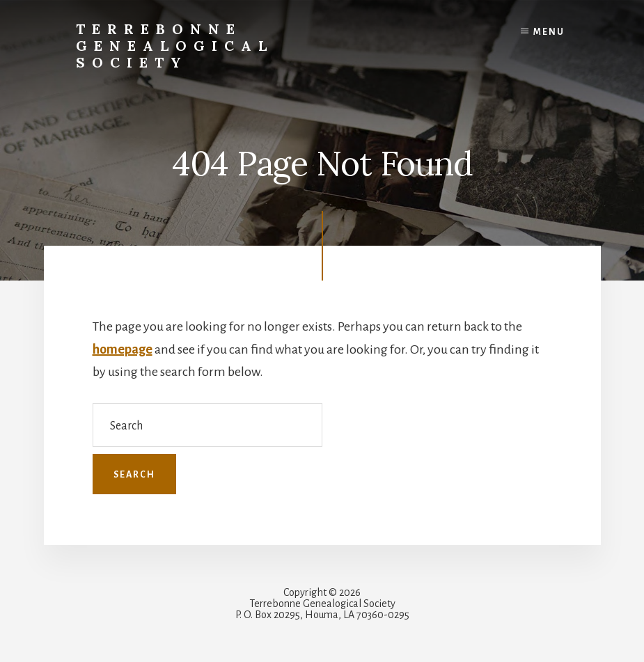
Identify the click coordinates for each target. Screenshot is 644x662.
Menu (549, 32)
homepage (123, 349)
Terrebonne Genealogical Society (175, 46)
